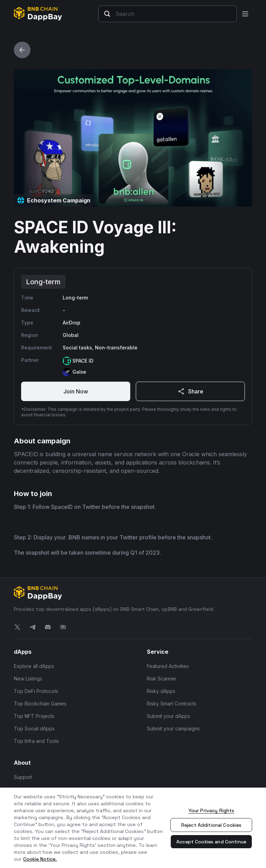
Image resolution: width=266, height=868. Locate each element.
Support (23, 777)
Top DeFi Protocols (36, 691)
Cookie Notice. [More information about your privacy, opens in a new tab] (40, 859)
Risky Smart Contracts (172, 704)
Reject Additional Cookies (211, 825)
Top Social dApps (34, 728)
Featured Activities (168, 666)
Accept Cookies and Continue (211, 842)
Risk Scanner (162, 679)
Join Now (76, 391)
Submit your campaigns (173, 728)
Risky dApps (161, 691)
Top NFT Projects (34, 716)
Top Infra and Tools (36, 741)
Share (190, 391)
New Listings (28, 679)
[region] (133, 828)
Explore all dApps (34, 666)
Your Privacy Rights (211, 810)
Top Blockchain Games (40, 704)
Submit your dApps (169, 716)
